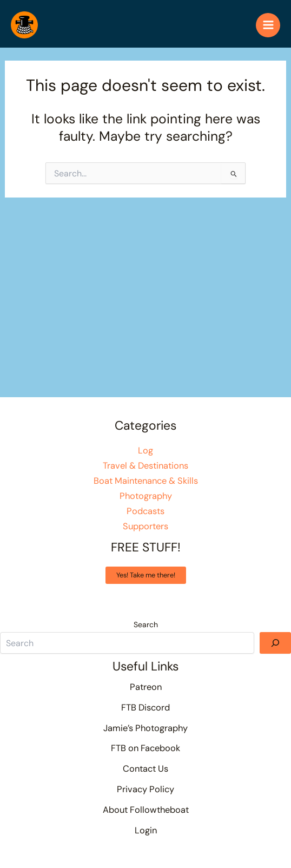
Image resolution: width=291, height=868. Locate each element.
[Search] (275, 643)
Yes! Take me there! (146, 575)
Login (146, 830)
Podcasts (145, 511)
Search (146, 624)
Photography (146, 496)
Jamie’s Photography (145, 728)
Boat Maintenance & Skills (146, 481)
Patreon (146, 687)
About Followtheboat (146, 810)
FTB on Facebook (145, 748)
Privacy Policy (145, 789)
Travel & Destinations (145, 466)
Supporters (145, 526)
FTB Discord (145, 708)
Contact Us (145, 769)
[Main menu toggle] (268, 25)
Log (145, 451)
